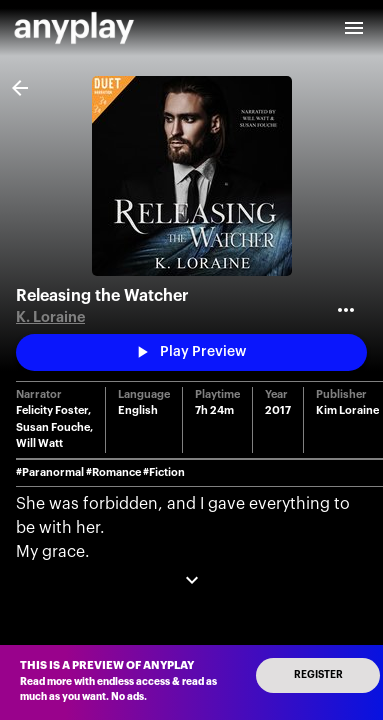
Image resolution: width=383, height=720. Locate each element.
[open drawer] (354, 28)
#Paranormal (50, 472)
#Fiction (164, 472)
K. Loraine (50, 317)
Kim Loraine (347, 410)
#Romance (113, 472)
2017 (278, 410)
